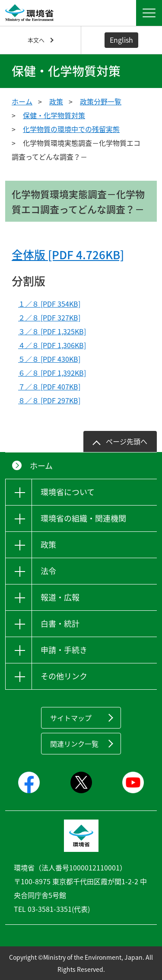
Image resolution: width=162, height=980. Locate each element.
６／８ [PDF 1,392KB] (52, 373)
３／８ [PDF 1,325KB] (52, 331)
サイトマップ (71, 718)
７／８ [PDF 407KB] (49, 386)
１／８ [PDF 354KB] (49, 304)
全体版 (68, 254)
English (121, 40)
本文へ (36, 40)
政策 (56, 101)
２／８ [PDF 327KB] (49, 317)
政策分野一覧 (101, 101)
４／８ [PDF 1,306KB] (52, 345)
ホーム (22, 101)
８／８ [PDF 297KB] (49, 400)
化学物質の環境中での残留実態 (71, 129)
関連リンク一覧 (74, 744)
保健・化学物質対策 (54, 115)
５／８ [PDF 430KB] (49, 359)
